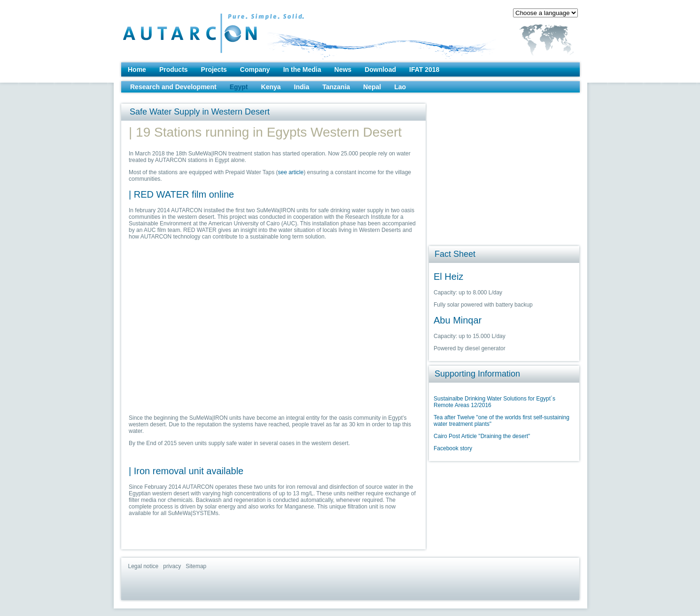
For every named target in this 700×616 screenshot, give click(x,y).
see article (291, 172)
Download (380, 69)
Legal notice (144, 566)
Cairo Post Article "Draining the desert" (482, 436)
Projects (214, 69)
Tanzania (336, 87)
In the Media (302, 69)
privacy (172, 566)
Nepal (372, 87)
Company (255, 69)
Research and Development (173, 87)
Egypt (239, 87)
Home (137, 69)
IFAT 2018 (424, 69)
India (302, 87)
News (343, 69)
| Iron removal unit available (186, 471)
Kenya (271, 87)
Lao (400, 87)
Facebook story (453, 448)
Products (174, 69)
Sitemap (196, 566)
